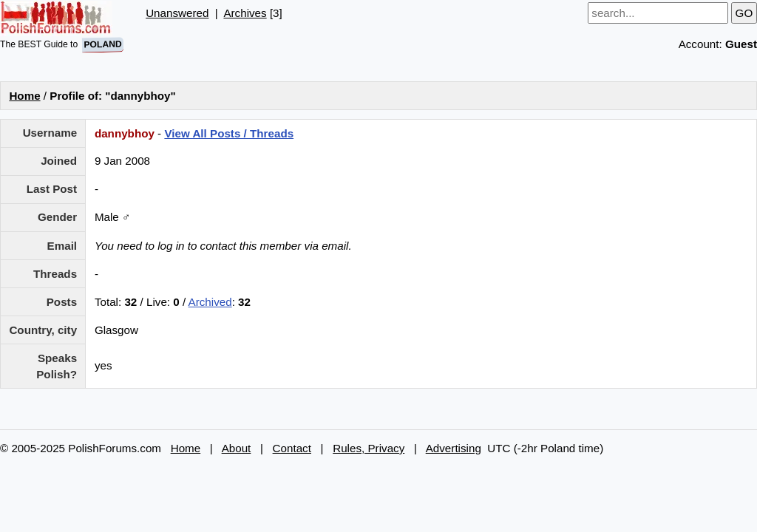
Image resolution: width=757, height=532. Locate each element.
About (237, 448)
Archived (210, 302)
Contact (292, 448)
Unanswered (177, 13)
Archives (245, 13)
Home (24, 96)
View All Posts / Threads (229, 133)
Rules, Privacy (369, 448)
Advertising (454, 448)
